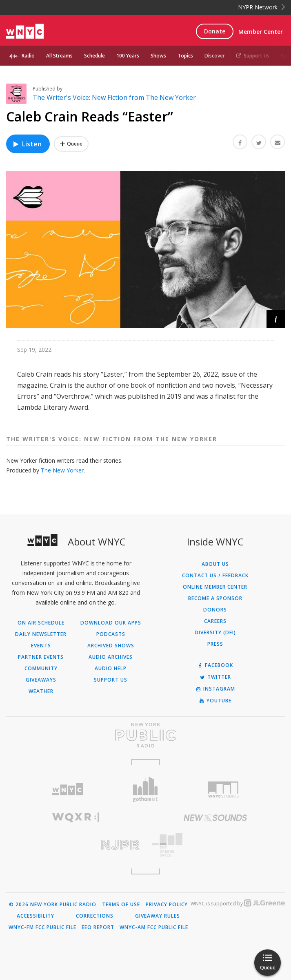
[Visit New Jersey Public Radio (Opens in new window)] (76, 845)
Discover (215, 56)
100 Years (128, 56)
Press (215, 644)
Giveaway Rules (158, 916)
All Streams (59, 56)
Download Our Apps (111, 623)
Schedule (94, 56)
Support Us (253, 56)
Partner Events (41, 657)
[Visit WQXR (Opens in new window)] (76, 818)
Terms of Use (121, 905)
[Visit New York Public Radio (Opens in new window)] (145, 735)
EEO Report (98, 927)
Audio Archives (111, 657)
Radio (28, 56)
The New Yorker (62, 470)
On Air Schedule (41, 623)
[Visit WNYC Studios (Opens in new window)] (223, 790)
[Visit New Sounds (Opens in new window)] (215, 818)
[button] (276, 319)
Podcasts (111, 634)
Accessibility (36, 916)
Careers (215, 621)
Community (41, 669)
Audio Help (111, 669)
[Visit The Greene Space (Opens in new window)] (215, 845)
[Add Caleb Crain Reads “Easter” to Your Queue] (71, 144)
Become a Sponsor (215, 598)
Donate (215, 31)
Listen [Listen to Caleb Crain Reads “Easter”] (27, 144)
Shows (158, 56)
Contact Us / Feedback (215, 576)
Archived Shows (111, 646)
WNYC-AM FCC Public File (154, 927)
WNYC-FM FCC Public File (42, 927)
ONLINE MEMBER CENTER (215, 587)
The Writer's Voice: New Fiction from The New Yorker (114, 97)
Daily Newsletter (41, 634)
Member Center (261, 32)
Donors (215, 610)
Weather (41, 691)
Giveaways (41, 680)
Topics (185, 56)
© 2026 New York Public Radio (53, 905)
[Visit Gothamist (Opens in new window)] (145, 789)
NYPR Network (261, 7)
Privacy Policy (167, 905)
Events (41, 646)
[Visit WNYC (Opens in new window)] (68, 789)
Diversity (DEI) (215, 633)
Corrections (95, 916)
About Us (215, 564)
